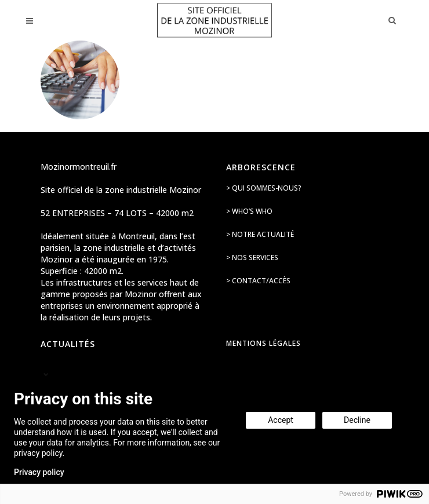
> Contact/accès (258, 281)
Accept (281, 420)
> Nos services (252, 258)
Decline (357, 420)
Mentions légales (263, 343)
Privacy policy (39, 472)
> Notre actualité (260, 234)
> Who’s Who (249, 211)
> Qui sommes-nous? (264, 188)
